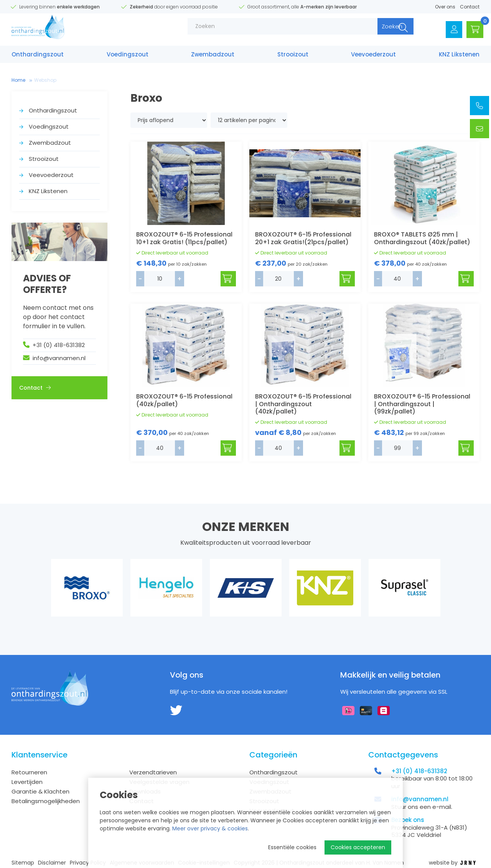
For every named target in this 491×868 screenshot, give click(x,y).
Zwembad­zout (213, 57)
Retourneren (29, 772)
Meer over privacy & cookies (210, 828)
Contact (470, 7)
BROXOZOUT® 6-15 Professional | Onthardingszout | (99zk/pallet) (422, 404)
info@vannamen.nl (59, 358)
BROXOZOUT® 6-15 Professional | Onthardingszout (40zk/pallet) (303, 404)
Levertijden (27, 782)
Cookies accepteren (358, 847)
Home (18, 80)
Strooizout (293, 57)
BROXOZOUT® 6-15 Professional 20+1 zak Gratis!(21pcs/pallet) (303, 238)
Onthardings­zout (38, 57)
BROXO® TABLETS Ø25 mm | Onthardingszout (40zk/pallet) (422, 238)
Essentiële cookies (292, 847)
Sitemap (23, 863)
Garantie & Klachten (40, 791)
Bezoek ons (408, 820)
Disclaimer (52, 863)
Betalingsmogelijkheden (46, 801)
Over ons (445, 7)
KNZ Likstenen (459, 57)
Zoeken (379, 31)
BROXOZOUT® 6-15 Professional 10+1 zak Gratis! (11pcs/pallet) (184, 238)
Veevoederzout (373, 57)
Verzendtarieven (153, 772)
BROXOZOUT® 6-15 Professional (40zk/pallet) (184, 400)
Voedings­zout (128, 57)
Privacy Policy (88, 863)
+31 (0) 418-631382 (59, 345)
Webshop (45, 80)
